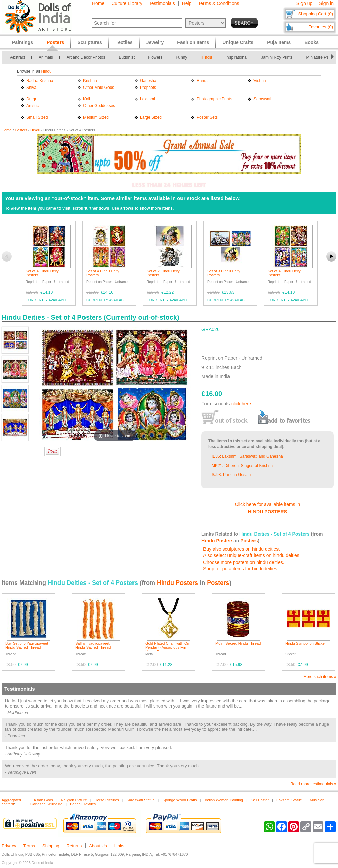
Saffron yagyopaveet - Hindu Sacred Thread (93, 645)
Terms (29, 846)
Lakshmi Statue (289, 800)
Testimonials (162, 3)
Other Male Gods (99, 88)
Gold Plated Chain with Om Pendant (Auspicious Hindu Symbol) (168, 647)
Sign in (326, 3)
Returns (74, 846)
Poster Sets (207, 117)
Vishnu (260, 81)
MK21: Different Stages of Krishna (242, 466)
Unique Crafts (238, 42)
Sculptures (90, 42)
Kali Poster (260, 800)
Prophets (148, 88)
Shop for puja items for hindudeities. (241, 569)
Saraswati (262, 99)
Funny (181, 57)
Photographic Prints (214, 99)
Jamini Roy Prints (277, 57)
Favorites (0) (321, 27)
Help (187, 3)
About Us (98, 846)
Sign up (304, 3)
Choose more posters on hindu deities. (244, 562)
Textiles (124, 42)
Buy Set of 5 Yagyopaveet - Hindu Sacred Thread (28, 645)
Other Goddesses (99, 106)
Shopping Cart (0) (316, 14)
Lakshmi (148, 99)
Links (119, 846)
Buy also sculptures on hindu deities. (242, 549)
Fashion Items (193, 42)
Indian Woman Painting (224, 800)
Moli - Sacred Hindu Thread (238, 643)
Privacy (9, 846)
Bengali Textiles (83, 804)
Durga (32, 99)
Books (311, 42)
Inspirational (237, 57)
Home (98, 3)
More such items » (320, 677)
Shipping (51, 846)
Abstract (18, 57)
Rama (202, 81)
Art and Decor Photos (86, 57)
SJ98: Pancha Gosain (231, 475)
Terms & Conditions (219, 3)
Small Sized (37, 117)
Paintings (22, 42)
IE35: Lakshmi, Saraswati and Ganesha (247, 456)
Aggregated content (11, 802)
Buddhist (127, 57)
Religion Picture (74, 800)
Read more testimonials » (313, 784)
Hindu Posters (218, 541)
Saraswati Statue (141, 800)
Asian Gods (43, 800)
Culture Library (127, 3)
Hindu (207, 57)
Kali (87, 99)
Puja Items (279, 42)
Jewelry (155, 42)
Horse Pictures (107, 800)
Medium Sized (96, 117)
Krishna (90, 81)
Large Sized (151, 117)
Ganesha (148, 81)
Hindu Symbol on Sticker (306, 643)
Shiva (31, 88)
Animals (46, 57)
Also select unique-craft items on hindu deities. (252, 555)
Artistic (32, 106)
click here (241, 404)
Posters (21, 130)
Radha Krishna (40, 81)
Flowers (155, 57)
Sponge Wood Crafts (180, 800)
